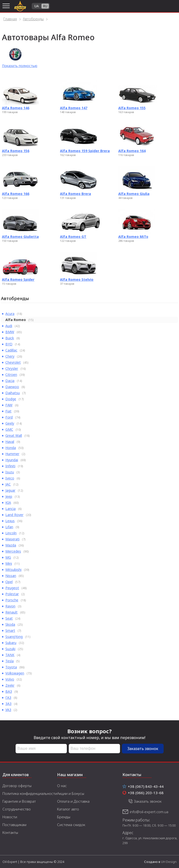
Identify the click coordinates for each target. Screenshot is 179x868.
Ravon (10, 606)
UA (37, 6)
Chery (10, 356)
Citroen (11, 375)
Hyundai (12, 460)
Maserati (12, 539)
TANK (10, 655)
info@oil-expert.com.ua (149, 812)
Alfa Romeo (16, 320)
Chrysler (12, 368)
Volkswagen (15, 673)
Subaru (11, 643)
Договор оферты (17, 786)
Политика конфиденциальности (30, 793)
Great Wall (14, 435)
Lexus (10, 521)
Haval (10, 442)
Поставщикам (14, 825)
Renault (11, 612)
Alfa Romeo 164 (132, 151)
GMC (9, 429)
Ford (9, 417)
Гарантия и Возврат (19, 801)
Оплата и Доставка (73, 801)
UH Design (169, 862)
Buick (10, 338)
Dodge (11, 399)
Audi (9, 326)
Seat (9, 618)
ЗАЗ (8, 704)
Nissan (11, 576)
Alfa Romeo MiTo (133, 237)
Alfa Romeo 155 (132, 108)
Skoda (10, 624)
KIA (8, 502)
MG (8, 557)
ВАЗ (9, 691)
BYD (9, 344)
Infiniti (10, 466)
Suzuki (10, 649)
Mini (9, 563)
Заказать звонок (143, 749)
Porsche (12, 600)
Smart (10, 630)
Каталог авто (68, 809)
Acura (10, 314)
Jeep (9, 496)
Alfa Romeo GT (73, 237)
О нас (62, 786)
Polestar (12, 594)
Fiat (8, 411)
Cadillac (11, 350)
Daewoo (12, 387)
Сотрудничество (17, 809)
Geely (10, 423)
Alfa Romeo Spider (18, 279)
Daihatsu (13, 393)
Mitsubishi (13, 570)
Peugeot (12, 588)
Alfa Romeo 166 (16, 194)
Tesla (10, 661)
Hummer (12, 454)
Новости (10, 817)
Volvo (10, 679)
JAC (8, 484)
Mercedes (13, 551)
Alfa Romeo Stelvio (77, 279)
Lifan (9, 527)
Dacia (10, 381)
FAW (9, 405)
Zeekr (10, 685)
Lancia (10, 509)
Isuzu (10, 472)
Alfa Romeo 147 (74, 108)
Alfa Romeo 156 (16, 151)
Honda (11, 448)
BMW (10, 332)
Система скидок (71, 825)
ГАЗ (8, 697)
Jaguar (10, 490)
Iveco (10, 478)
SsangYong (14, 637)
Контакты (10, 832)
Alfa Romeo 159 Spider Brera (85, 151)
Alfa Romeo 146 (16, 108)
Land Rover (14, 515)
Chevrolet (13, 362)
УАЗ (8, 710)
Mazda (11, 545)
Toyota (11, 667)
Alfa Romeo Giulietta (20, 237)
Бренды (64, 817)
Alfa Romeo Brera (75, 194)
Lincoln (11, 533)
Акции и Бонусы (71, 793)
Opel (9, 582)
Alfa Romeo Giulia (134, 194)
